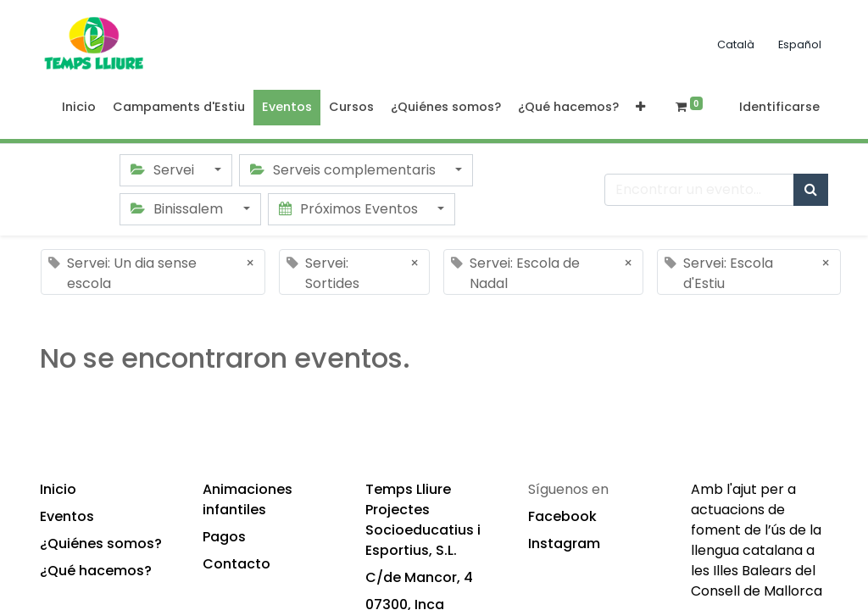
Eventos (67, 516)
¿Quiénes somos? (101, 543)
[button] (640, 108)
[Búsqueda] (811, 190)
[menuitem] (79, 108)
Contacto (236, 564)
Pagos (224, 537)
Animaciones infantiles (248, 499)
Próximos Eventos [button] (350, 209)
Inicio (58, 489)
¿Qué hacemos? (96, 571)
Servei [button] (164, 170)
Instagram (564, 543)
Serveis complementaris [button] (345, 170)
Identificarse (779, 107)
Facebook (562, 516)
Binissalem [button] (178, 209)
